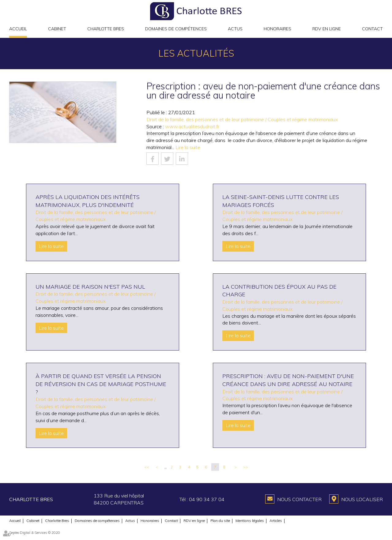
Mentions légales (250, 521)
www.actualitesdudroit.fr (192, 126)
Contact (372, 29)
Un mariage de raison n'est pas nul (90, 287)
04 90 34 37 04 (207, 499)
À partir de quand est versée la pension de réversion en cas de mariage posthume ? (101, 384)
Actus (235, 29)
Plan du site (220, 521)
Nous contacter (299, 499)
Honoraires (277, 29)
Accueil (18, 29)
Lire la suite (188, 147)
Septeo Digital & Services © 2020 (35, 533)
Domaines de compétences (176, 29)
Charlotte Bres (106, 29)
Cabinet (57, 29)
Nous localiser (362, 499)
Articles (276, 521)
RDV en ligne (327, 29)
